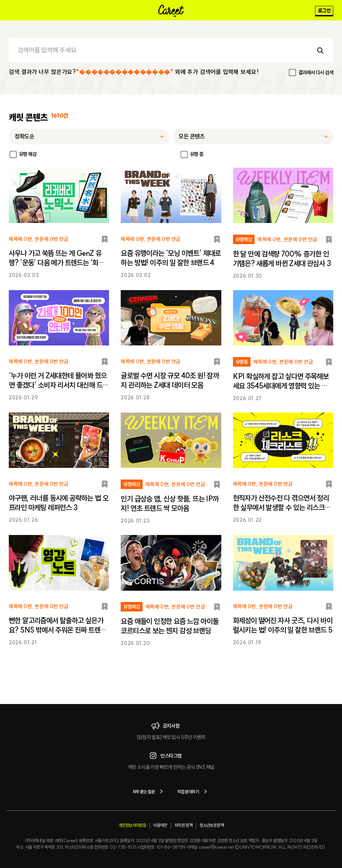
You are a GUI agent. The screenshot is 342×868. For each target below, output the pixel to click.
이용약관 (160, 825)
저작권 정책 (183, 825)
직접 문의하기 (193, 791)
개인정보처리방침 (132, 825)
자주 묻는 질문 (149, 791)
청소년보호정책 (211, 825)
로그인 (324, 11)
